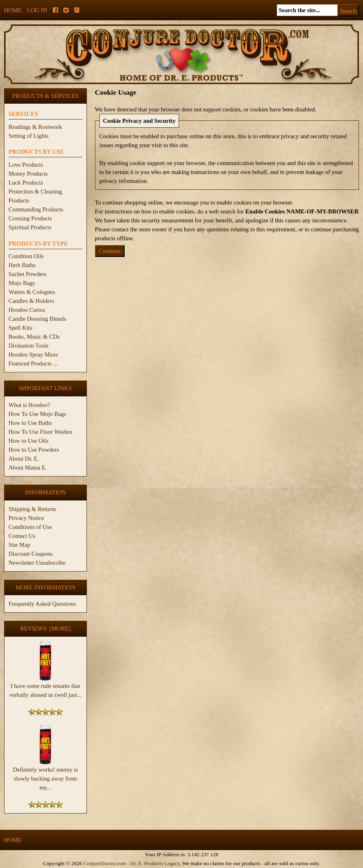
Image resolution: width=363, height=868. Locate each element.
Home (13, 10)
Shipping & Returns (32, 509)
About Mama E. (28, 468)
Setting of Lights (29, 136)
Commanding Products (36, 209)
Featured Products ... (33, 363)
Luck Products (26, 183)
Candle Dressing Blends (37, 319)
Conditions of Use (30, 527)
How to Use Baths (30, 423)
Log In (37, 10)
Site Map (19, 545)
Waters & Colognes (32, 292)
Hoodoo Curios (27, 310)
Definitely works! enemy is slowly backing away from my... (45, 775)
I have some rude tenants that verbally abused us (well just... (45, 687)
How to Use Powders (34, 450)
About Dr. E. (24, 459)
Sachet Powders (27, 274)
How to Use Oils (28, 441)
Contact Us (22, 536)
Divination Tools (28, 346)
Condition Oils (26, 256)
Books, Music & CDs (34, 337)
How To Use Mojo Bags (37, 414)
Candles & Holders (31, 301)
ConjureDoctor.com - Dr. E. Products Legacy (131, 863)
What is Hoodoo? (29, 405)
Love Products (26, 165)
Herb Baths (22, 265)
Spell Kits (20, 328)
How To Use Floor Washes (40, 432)
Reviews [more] (45, 629)
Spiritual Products (30, 227)
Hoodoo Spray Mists (33, 355)
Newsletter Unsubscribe (37, 563)
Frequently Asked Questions (42, 604)
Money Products (28, 174)
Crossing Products (30, 218)
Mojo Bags (22, 283)
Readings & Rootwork (35, 127)
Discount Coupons (31, 554)
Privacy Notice (26, 518)
